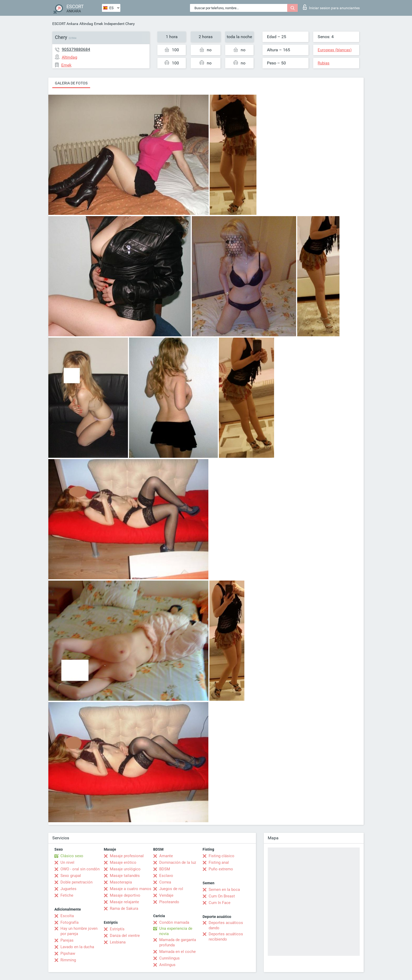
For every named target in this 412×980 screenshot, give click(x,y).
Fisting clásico (222, 856)
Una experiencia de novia (176, 931)
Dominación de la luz (178, 862)
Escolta (67, 916)
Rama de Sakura (124, 908)
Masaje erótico (123, 862)
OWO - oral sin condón (80, 869)
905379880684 (76, 49)
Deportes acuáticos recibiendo (226, 937)
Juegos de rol (171, 889)
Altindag (86, 24)
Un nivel (67, 862)
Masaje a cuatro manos (131, 889)
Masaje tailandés (125, 876)
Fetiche (67, 895)
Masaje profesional (127, 856)
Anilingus (167, 965)
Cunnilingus (169, 958)
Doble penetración (76, 882)
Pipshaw (68, 953)
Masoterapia (121, 882)
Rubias (324, 63)
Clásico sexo (72, 856)
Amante (166, 856)
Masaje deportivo (125, 895)
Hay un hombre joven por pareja (79, 931)
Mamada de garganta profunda (178, 942)
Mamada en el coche (177, 952)
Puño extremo (221, 869)
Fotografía (69, 922)
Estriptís (117, 929)
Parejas (67, 940)
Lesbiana (118, 942)
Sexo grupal (71, 876)
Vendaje (166, 895)
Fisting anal (219, 862)
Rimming (68, 960)
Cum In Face (220, 903)
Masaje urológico (125, 869)
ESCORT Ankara (65, 24)
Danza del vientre (125, 936)
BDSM (165, 869)
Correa (165, 882)
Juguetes (68, 889)
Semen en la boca (224, 890)
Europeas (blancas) (335, 50)
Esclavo (166, 876)
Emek (99, 24)
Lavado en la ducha (77, 947)
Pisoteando (169, 902)
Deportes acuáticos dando (226, 925)
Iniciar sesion (331, 7)
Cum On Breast (222, 896)
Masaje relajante (124, 902)
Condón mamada (174, 922)
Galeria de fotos (71, 83)
